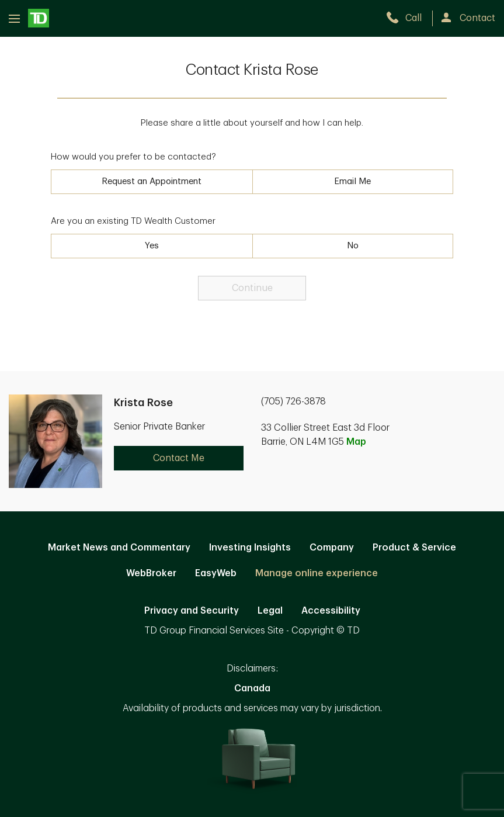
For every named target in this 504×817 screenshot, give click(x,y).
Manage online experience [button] (317, 573)
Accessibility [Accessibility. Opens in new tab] (331, 611)
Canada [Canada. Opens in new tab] (252, 688)
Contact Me (179, 458)
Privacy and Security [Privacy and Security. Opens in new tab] (192, 611)
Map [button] (356, 442)
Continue (252, 288)
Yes (152, 246)
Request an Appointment (152, 181)
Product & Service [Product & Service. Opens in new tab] (414, 548)
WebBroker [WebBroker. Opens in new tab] (151, 573)
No (353, 246)
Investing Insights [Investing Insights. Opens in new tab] (250, 548)
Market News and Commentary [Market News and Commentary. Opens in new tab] (119, 548)
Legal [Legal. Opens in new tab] (270, 611)
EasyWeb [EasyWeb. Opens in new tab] (216, 573)
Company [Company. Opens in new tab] (332, 548)
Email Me (352, 181)
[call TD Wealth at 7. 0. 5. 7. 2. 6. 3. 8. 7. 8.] (409, 18)
